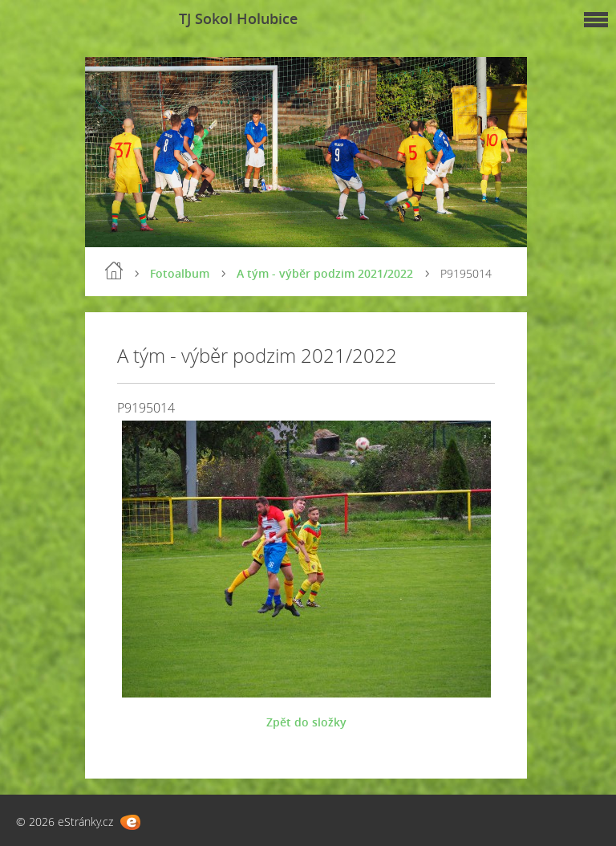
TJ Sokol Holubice (238, 18)
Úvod (114, 270)
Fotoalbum (180, 273)
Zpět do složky (306, 722)
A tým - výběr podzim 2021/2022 (325, 273)
